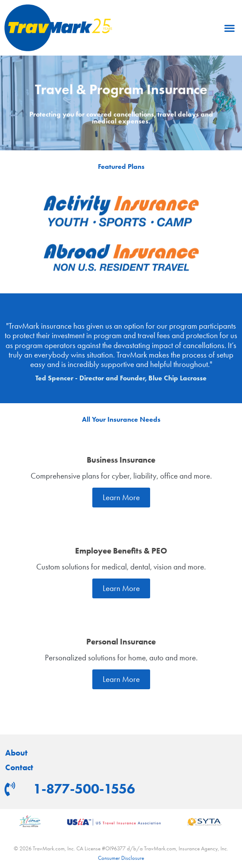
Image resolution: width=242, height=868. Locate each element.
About (16, 753)
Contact (19, 768)
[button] (229, 28)
